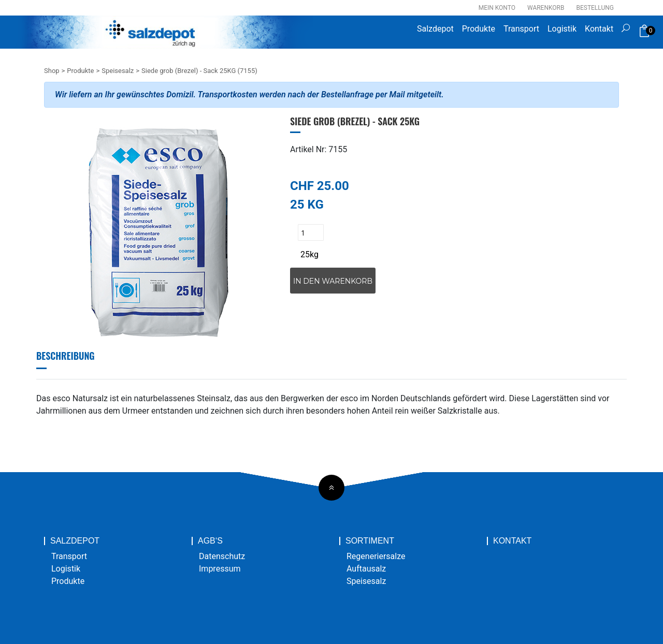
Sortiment (370, 541)
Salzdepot (435, 29)
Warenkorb (546, 8)
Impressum (220, 569)
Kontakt (599, 29)
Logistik (562, 29)
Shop (52, 71)
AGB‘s (210, 541)
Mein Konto (497, 8)
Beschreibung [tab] (66, 356)
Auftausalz (366, 569)
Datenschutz (222, 556)
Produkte (479, 29)
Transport (521, 29)
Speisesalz (118, 71)
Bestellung (595, 8)
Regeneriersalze (376, 556)
